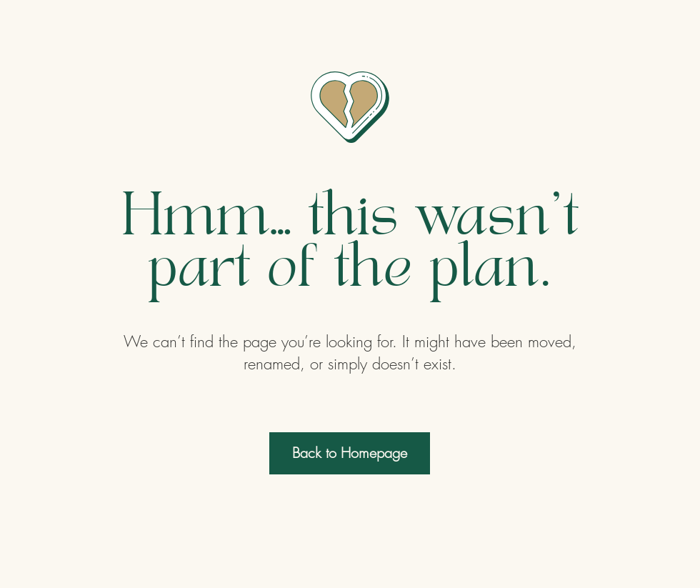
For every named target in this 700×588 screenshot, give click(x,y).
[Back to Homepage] (350, 453)
